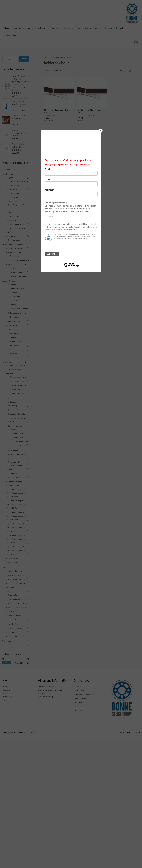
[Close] (101, 131)
